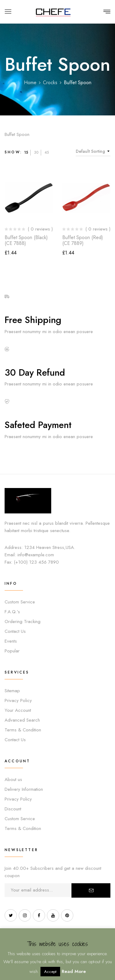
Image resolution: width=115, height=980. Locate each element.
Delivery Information (24, 789)
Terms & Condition (23, 730)
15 (26, 152)
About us (13, 779)
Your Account (18, 710)
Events (11, 641)
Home (30, 83)
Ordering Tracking (23, 621)
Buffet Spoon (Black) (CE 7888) (26, 240)
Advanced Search (22, 720)
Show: (13, 152)
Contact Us (15, 631)
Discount (13, 809)
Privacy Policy (18, 700)
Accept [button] (50, 972)
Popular (12, 651)
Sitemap (12, 691)
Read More (74, 971)
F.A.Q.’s (12, 612)
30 (36, 152)
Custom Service (20, 602)
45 (47, 152)
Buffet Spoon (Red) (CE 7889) (83, 240)
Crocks (50, 83)
